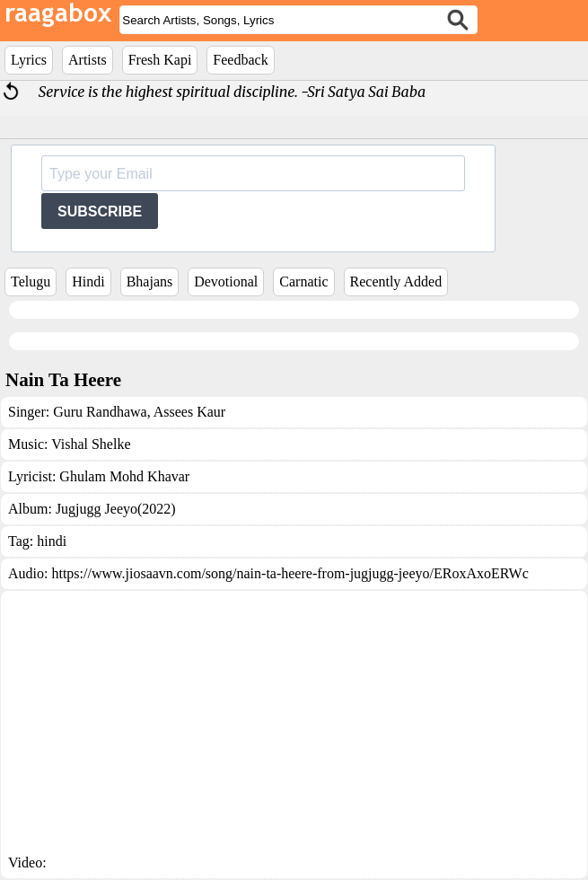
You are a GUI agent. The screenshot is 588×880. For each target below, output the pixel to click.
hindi (52, 541)
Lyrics (29, 60)
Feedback (240, 60)
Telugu (31, 282)
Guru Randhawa (100, 412)
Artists (88, 60)
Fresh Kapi (160, 60)
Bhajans (150, 282)
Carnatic (303, 282)
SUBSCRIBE (100, 211)
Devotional (226, 282)
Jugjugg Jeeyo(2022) (116, 509)
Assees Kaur (189, 412)
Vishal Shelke (91, 444)
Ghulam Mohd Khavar (124, 476)
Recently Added (396, 282)
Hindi (88, 282)
